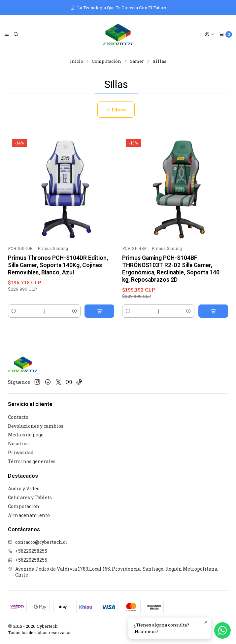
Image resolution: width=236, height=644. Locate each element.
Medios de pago (26, 435)
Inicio (77, 61)
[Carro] (225, 34)
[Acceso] (210, 34)
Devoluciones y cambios (36, 426)
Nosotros (18, 443)
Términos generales (32, 461)
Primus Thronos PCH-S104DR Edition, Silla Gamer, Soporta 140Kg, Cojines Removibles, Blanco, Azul (58, 265)
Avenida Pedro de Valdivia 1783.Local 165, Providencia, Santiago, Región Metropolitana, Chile (113, 572)
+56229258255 (28, 551)
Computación (106, 61)
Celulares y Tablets (30, 497)
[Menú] (7, 34)
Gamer (137, 61)
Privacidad (21, 452)
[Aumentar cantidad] (75, 311)
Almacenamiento (29, 515)
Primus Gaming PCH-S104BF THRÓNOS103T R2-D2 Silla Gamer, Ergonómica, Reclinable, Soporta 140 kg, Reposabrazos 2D (171, 269)
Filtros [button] (116, 110)
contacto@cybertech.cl (38, 542)
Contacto (18, 417)
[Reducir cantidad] (14, 311)
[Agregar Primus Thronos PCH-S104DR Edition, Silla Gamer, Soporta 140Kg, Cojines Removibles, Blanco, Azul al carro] (99, 311)
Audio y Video (24, 488)
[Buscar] (16, 34)
